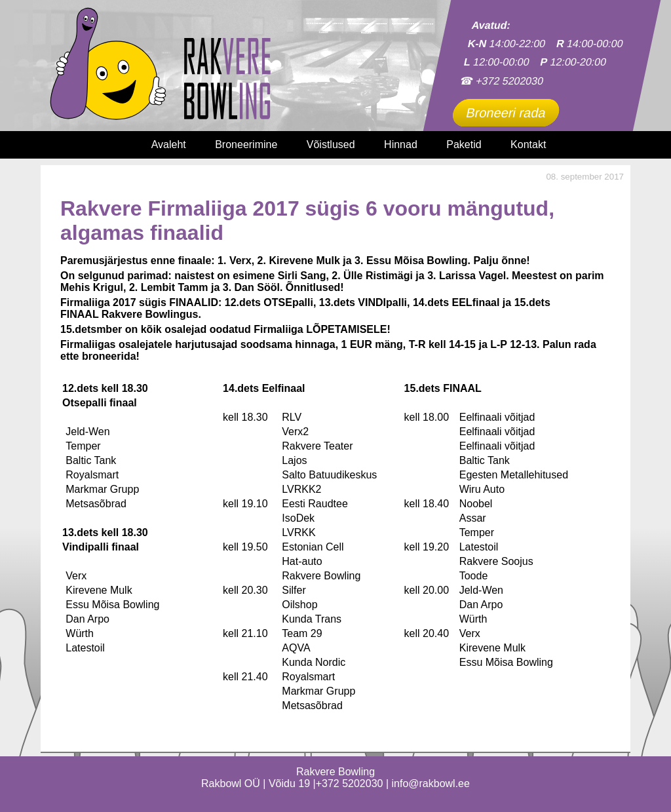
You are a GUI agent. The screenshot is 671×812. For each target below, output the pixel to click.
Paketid (464, 145)
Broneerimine (246, 145)
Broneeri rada (506, 113)
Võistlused (331, 145)
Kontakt (528, 145)
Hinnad (401, 145)
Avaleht (169, 145)
